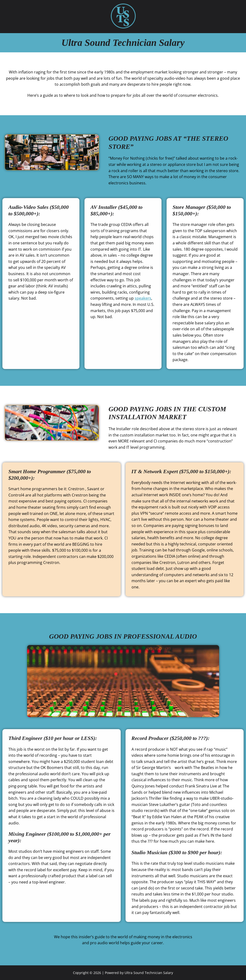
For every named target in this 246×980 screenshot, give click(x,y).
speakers (143, 298)
